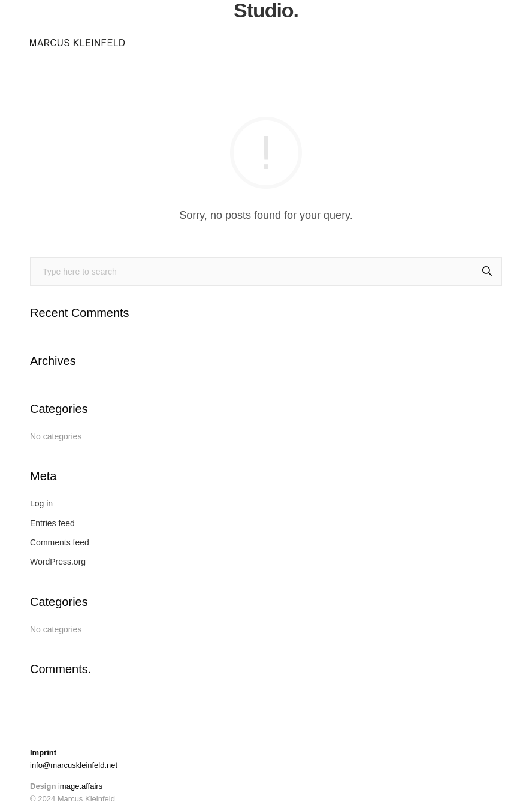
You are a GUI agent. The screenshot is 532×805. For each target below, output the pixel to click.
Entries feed (52, 523)
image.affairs (80, 786)
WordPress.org (58, 562)
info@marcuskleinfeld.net (74, 765)
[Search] (487, 272)
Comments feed (60, 542)
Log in (41, 503)
